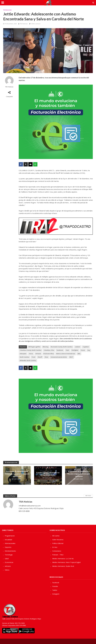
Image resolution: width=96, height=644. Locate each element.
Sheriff (40, 357)
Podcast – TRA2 (58, 555)
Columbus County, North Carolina (31, 350)
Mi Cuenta (56, 536)
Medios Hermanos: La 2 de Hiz (63, 559)
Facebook (56, 583)
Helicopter (23, 354)
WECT (71, 357)
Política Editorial (58, 543)
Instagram (56, 594)
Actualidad (8, 540)
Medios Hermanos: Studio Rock (63, 566)
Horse (31, 354)
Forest (83, 350)
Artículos (8, 566)
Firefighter (75, 350)
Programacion (10, 536)
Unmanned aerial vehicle (59, 357)
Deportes (8, 547)
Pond (33, 357)
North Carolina (24, 357)
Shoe (46, 357)
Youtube (55, 586)
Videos (7, 570)
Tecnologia (7, 10)
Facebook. (60, 350)
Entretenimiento (10, 551)
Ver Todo (88, 496)
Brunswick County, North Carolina (62, 347)
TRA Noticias (24, 24)
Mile (79, 354)
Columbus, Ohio (49, 350)
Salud (7, 559)
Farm (67, 350)
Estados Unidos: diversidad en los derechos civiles (48, 474)
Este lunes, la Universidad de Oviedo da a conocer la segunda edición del (17, 474)
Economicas (9, 562)
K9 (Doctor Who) (49, 354)
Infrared (38, 354)
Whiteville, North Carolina (28, 360)
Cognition (86, 347)
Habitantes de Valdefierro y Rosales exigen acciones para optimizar (79, 474)
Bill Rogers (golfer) (34, 347)
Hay (89, 350)
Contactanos (57, 551)
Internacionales (10, 543)
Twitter (55, 590)
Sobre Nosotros (58, 540)
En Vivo (55, 547)
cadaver (78, 347)
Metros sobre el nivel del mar (66, 354)
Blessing (45, 347)
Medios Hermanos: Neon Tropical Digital (66, 562)
